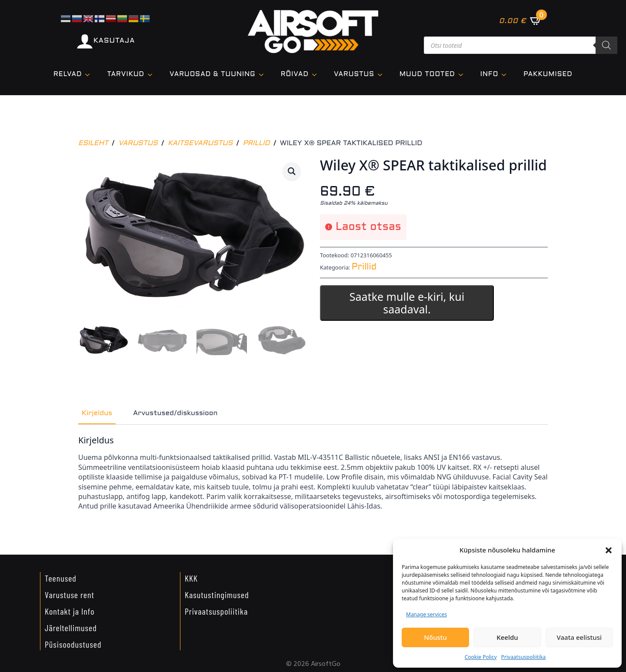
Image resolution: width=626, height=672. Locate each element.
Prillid (256, 143)
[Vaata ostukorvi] (521, 20)
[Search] (606, 45)
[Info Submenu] (506, 75)
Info (489, 74)
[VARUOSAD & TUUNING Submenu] (264, 75)
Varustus (138, 143)
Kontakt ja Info (70, 610)
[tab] (97, 412)
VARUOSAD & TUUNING (213, 74)
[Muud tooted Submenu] (463, 75)
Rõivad (295, 74)
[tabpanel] (313, 472)
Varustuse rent (70, 593)
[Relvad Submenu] (90, 75)
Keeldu (507, 637)
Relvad (68, 74)
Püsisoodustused (73, 643)
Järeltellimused (71, 626)
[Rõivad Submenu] (317, 75)
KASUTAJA (114, 41)
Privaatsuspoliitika (524, 657)
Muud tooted (427, 74)
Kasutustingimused (217, 593)
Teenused (61, 577)
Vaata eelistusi (579, 637)
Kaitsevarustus (200, 143)
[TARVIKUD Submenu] (153, 75)
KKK (191, 577)
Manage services (426, 614)
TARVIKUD (126, 74)
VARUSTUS (354, 74)
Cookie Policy (481, 657)
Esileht (93, 143)
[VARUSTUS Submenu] (383, 75)
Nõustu (435, 637)
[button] (609, 550)
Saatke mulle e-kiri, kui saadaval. (407, 303)
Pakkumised (548, 74)
